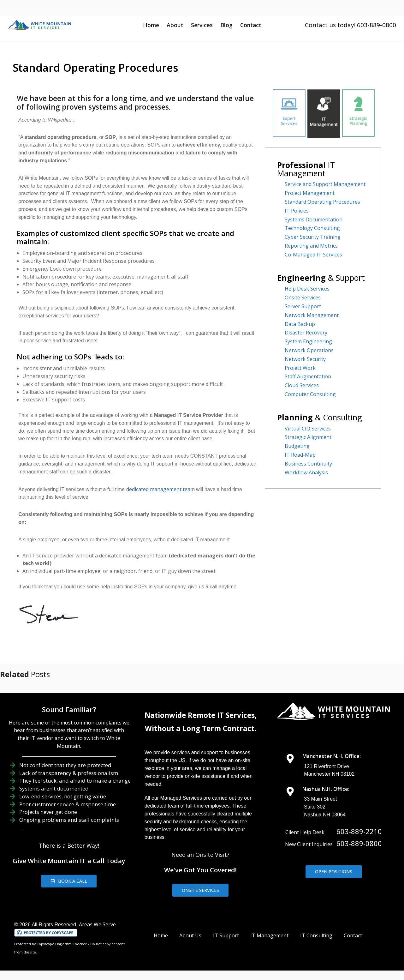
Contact (251, 25)
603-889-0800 (359, 843)
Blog (226, 25)
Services (202, 25)
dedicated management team (159, 489)
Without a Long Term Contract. (201, 728)
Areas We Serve (97, 924)
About (175, 25)
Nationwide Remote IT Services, (201, 715)
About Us (190, 935)
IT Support (226, 935)
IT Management (269, 935)
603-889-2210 (359, 831)
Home (151, 25)
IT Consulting (316, 935)
